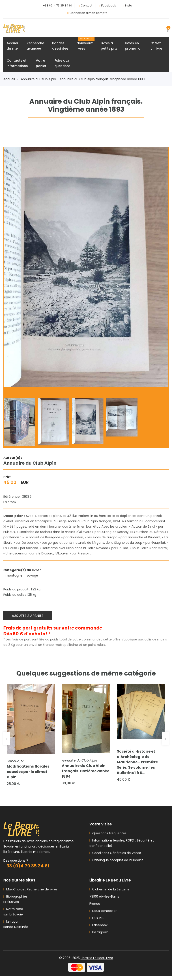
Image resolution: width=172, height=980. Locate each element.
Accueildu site (13, 47)
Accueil (11, 80)
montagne (14, 577)
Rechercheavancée (35, 47)
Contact (86, 5)
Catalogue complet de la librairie (117, 864)
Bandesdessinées (60, 47)
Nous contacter (103, 915)
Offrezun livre (156, 47)
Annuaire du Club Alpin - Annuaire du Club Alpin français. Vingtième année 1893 (83, 80)
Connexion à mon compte (88, 13)
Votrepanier (41, 64)
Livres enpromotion (134, 47)
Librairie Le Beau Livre (97, 962)
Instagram (99, 936)
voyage (33, 577)
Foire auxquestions (62, 64)
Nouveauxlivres (86, 45)
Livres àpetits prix (109, 47)
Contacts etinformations (17, 64)
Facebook (109, 5)
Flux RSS (97, 922)
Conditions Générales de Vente (116, 857)
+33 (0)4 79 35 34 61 (57, 5)
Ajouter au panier (29, 616)
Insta (129, 5)
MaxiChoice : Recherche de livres (31, 893)
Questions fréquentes (109, 837)
